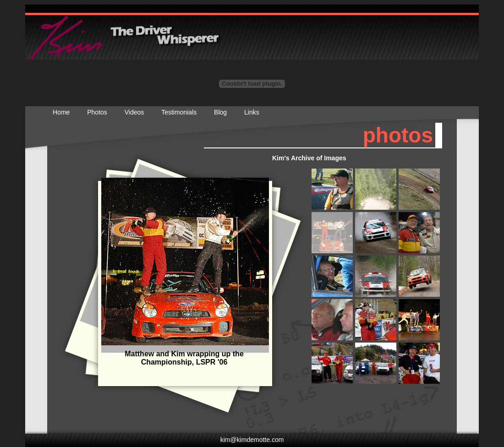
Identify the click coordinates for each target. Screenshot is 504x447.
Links (252, 112)
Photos (97, 112)
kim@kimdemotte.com (252, 440)
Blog (220, 112)
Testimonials (179, 112)
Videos (134, 112)
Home (61, 112)
